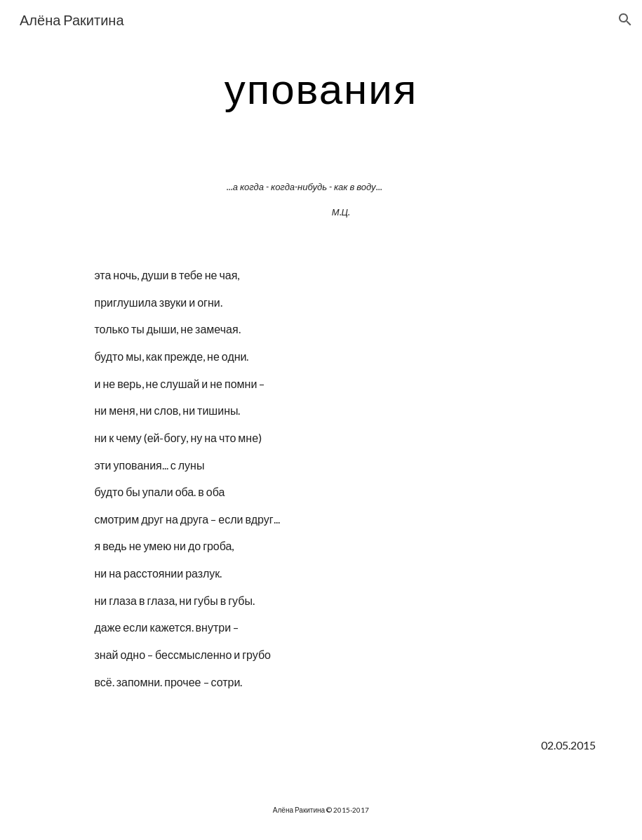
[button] (625, 20)
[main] (321, 88)
